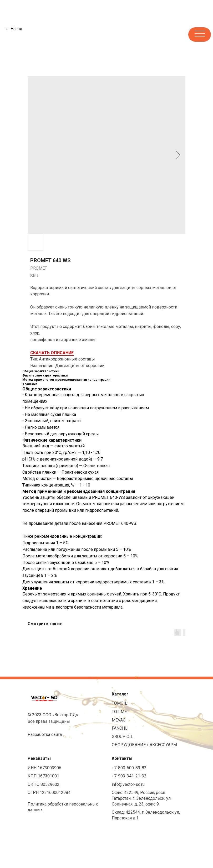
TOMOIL (120, 703)
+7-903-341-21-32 (129, 776)
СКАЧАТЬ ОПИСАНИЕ (52, 353)
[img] (55, 34)
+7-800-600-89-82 (129, 768)
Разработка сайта (45, 734)
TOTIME (119, 712)
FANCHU (120, 728)
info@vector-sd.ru (128, 784)
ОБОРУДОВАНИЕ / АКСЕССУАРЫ (144, 745)
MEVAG (119, 720)
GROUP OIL (122, 737)
